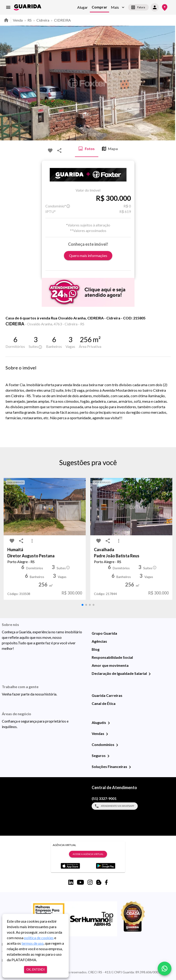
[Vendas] (107, 734)
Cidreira (43, 20)
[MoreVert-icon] (32, 541)
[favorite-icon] (50, 151)
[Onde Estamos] (165, 7)
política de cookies (39, 938)
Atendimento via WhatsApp (115, 806)
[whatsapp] (165, 969)
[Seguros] (108, 756)
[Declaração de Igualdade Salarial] (150, 674)
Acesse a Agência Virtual (88, 854)
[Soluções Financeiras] (130, 767)
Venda (18, 20)
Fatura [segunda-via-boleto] (138, 7)
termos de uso (33, 943)
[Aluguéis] (109, 723)
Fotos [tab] (87, 149)
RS (30, 20)
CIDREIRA (62, 20)
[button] (118, 7)
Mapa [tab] (110, 149)
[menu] (8, 7)
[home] (27, 7)
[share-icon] (59, 151)
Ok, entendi (36, 970)
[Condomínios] (117, 745)
